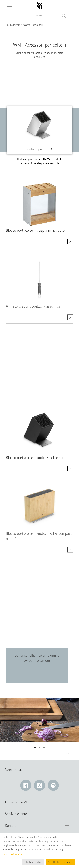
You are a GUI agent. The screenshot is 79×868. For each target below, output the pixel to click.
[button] (35, 748)
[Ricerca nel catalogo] (39, 16)
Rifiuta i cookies (33, 862)
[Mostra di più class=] (39, 206)
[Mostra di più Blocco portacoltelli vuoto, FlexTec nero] (70, 470)
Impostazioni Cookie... (15, 854)
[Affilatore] (60, 82)
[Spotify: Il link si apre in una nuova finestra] (53, 785)
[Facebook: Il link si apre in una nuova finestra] (26, 785)
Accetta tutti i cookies (60, 862)
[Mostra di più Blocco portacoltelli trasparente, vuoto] (70, 243)
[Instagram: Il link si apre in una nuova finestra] (39, 785)
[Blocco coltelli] (19, 82)
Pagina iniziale (13, 25)
